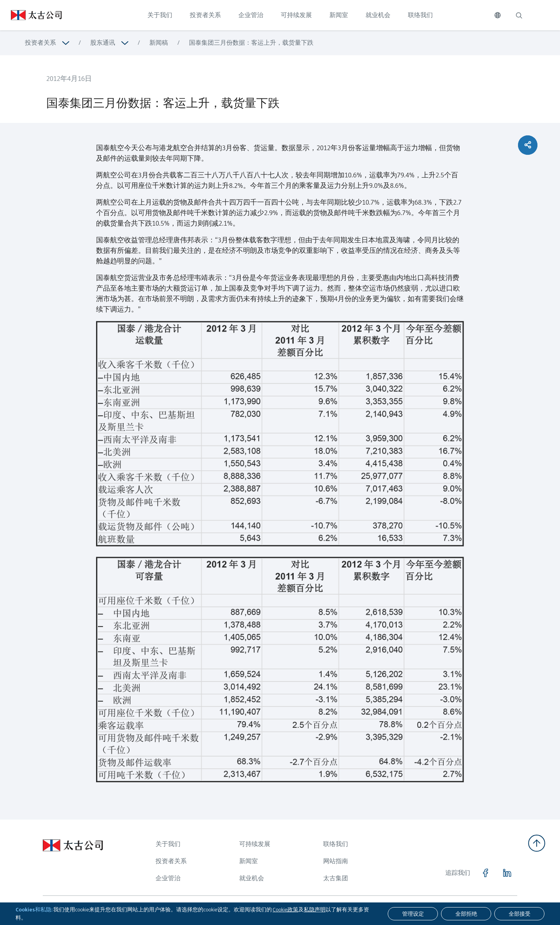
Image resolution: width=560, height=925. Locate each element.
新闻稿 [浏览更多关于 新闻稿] (159, 43)
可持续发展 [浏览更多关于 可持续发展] (255, 844)
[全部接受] (519, 914)
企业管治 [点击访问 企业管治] (251, 15)
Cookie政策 (285, 909)
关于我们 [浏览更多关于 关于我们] (168, 844)
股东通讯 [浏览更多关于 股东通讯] (103, 43)
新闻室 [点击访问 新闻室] (339, 15)
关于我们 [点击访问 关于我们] (160, 15)
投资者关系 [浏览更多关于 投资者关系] (40, 43)
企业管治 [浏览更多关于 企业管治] (168, 878)
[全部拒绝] (466, 914)
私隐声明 (315, 909)
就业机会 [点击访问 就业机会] (378, 15)
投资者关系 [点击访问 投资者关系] (205, 15)
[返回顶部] (537, 843)
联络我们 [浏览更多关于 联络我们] (336, 844)
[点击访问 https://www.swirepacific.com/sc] (31, 15)
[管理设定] (413, 914)
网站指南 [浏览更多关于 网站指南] (336, 861)
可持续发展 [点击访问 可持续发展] (296, 15)
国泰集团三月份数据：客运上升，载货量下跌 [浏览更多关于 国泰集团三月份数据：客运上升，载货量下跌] (251, 43)
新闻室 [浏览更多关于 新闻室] (248, 861)
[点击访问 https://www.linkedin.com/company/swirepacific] (507, 873)
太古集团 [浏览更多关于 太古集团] (336, 878)
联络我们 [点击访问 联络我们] (420, 15)
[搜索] (519, 15)
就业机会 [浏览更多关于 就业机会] (252, 878)
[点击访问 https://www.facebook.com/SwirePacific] (485, 873)
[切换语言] (498, 15)
